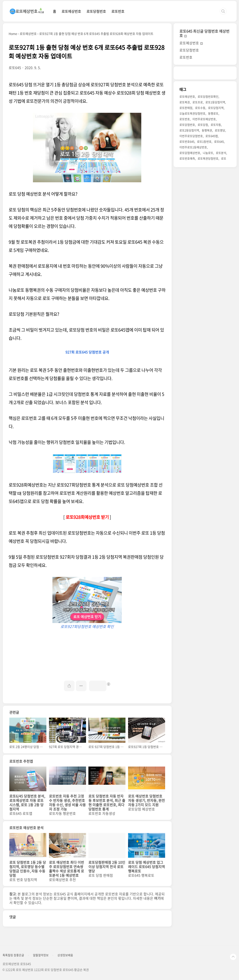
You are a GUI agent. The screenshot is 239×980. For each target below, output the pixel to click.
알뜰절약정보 (41, 955)
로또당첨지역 (216, 108)
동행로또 (213, 113)
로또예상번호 (71, 11)
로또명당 (220, 130)
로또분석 (221, 153)
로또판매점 (186, 108)
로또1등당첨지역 (215, 102)
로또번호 (118, 11)
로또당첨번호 (96, 11)
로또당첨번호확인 (208, 96)
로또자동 (216, 125)
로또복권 (185, 102)
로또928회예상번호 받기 (87, 517)
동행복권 (207, 130)
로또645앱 (212, 136)
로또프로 (198, 102)
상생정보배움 (65, 955)
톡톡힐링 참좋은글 (13, 955)
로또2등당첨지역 (189, 130)
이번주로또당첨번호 (191, 136)
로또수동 (200, 108)
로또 (224, 158)
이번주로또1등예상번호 (193, 147)
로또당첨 (203, 125)
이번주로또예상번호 (204, 119)
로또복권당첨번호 (208, 158)
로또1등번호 (204, 141)
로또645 (219, 141)
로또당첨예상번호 (190, 153)
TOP (233, 957)
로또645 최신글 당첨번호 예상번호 (204, 33)
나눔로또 (208, 153)
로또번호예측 (187, 158)
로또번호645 (187, 141)
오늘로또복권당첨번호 (192, 113)
